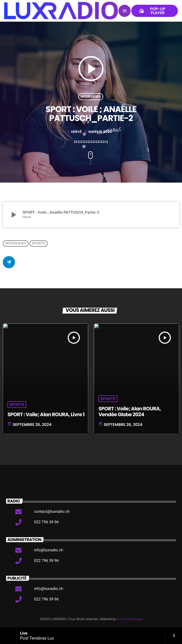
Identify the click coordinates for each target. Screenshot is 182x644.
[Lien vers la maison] (61, 11)
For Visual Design (129, 619)
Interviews (91, 97)
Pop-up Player (152, 11)
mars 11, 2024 (98, 132)
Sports (39, 244)
